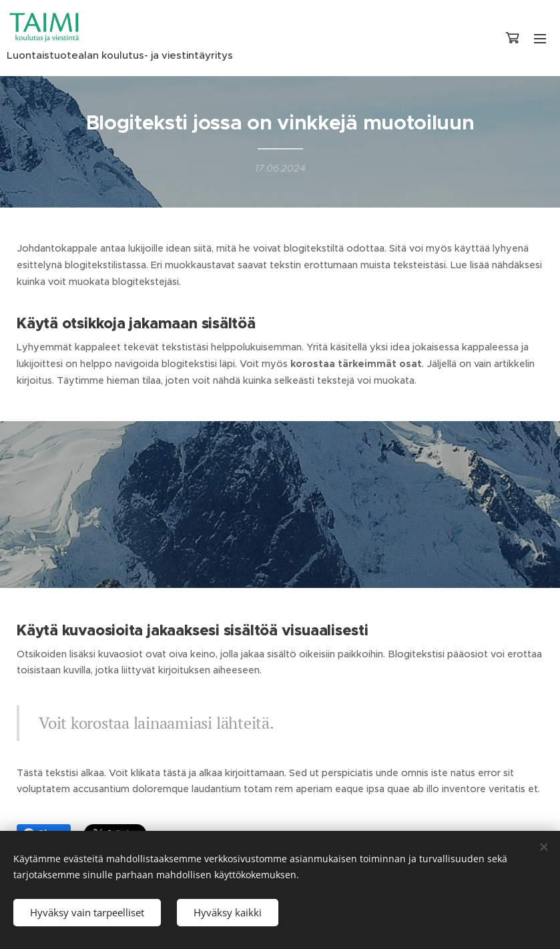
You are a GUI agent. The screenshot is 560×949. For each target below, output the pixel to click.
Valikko (540, 39)
